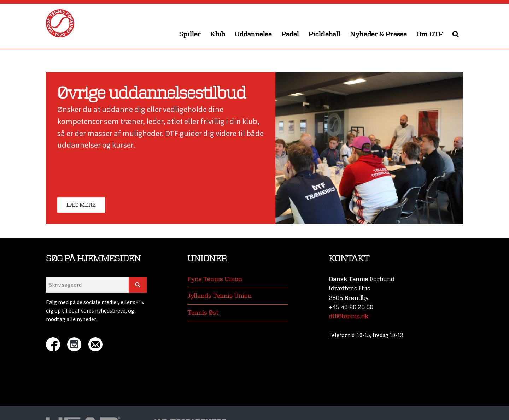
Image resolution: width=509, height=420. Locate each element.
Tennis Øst (203, 313)
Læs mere (81, 205)
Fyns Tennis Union (215, 279)
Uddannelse (253, 34)
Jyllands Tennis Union (220, 296)
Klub (218, 34)
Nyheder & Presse (378, 34)
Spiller (190, 34)
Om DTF (430, 34)
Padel (290, 34)
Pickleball (324, 34)
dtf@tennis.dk (349, 316)
